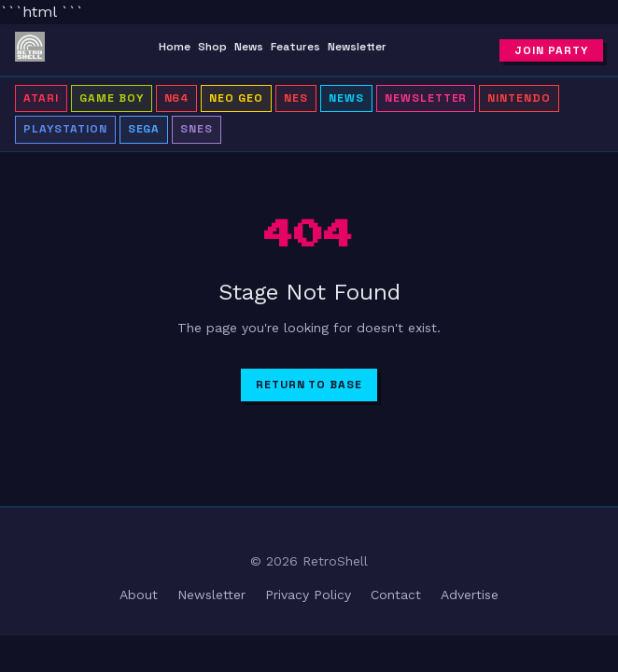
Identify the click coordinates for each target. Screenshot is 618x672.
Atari (41, 98)
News (249, 47)
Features (295, 47)
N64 (177, 98)
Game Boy (112, 98)
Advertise (470, 595)
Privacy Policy (308, 595)
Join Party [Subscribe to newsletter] (551, 50)
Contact (396, 595)
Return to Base (309, 385)
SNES (197, 129)
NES (296, 98)
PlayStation (65, 129)
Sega (144, 129)
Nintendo (519, 98)
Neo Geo (236, 98)
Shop (212, 47)
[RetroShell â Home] (30, 50)
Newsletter (357, 47)
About (139, 595)
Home (175, 47)
